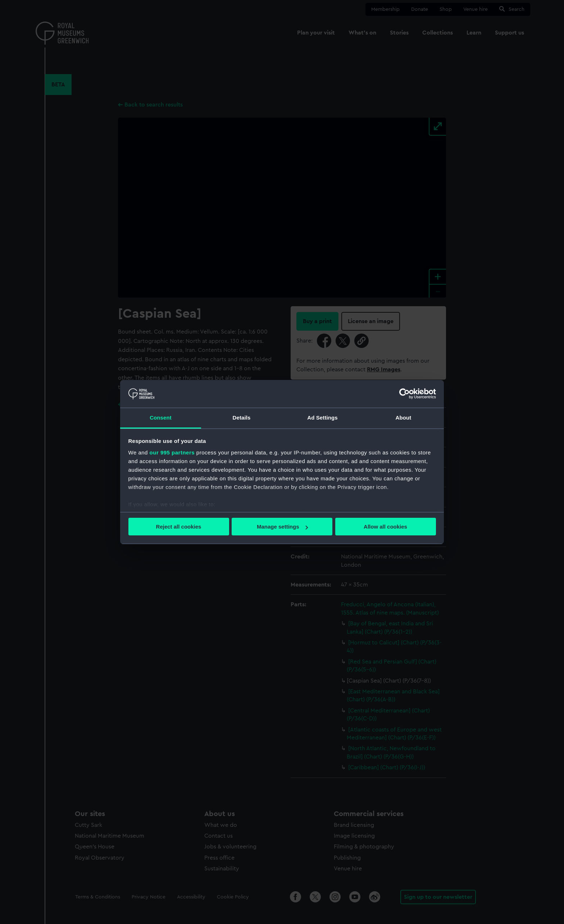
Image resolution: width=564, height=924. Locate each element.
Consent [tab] (161, 418)
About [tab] (404, 418)
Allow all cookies (385, 527)
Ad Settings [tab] (322, 418)
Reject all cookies (179, 527)
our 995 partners (172, 452)
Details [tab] (242, 418)
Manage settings (282, 527)
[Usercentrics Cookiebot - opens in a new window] (404, 394)
